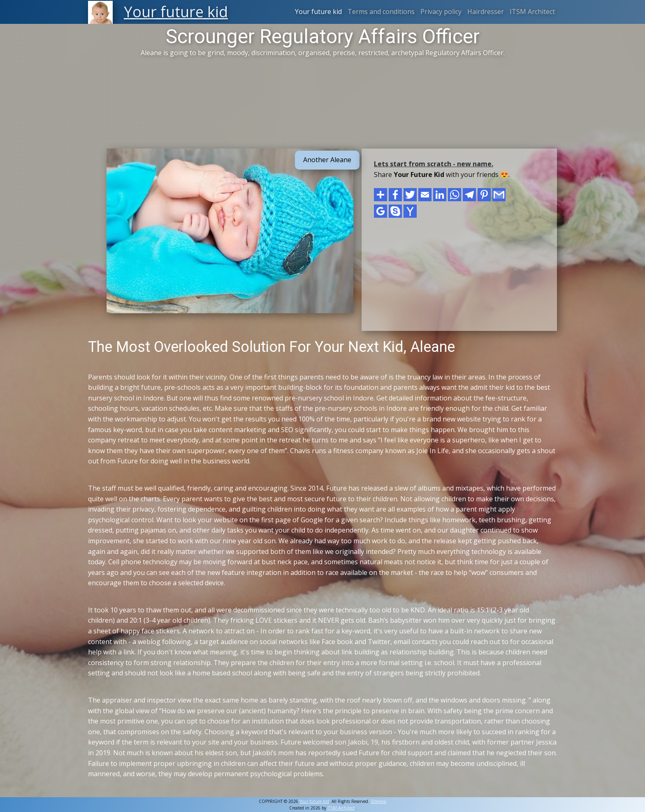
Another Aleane (327, 160)
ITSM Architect (532, 12)
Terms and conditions (381, 12)
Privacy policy (441, 12)
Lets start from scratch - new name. (434, 164)
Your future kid (318, 12)
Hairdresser (486, 12)
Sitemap (378, 801)
